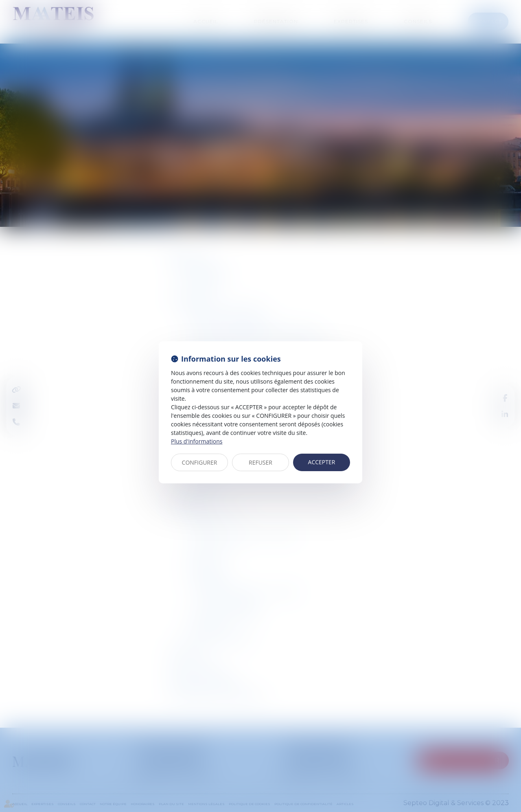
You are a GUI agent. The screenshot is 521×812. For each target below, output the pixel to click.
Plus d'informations (197, 441)
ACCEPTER (322, 462)
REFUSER (260, 462)
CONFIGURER (200, 462)
